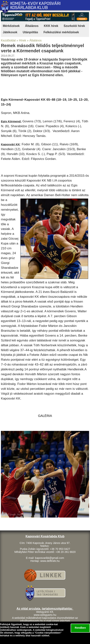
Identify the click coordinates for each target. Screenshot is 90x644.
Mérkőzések (11, 26)
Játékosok (10, 32)
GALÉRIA (45, 416)
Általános (32, 26)
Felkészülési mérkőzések (61, 32)
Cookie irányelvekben (48, 633)
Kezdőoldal (8, 40)
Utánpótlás (30, 32)
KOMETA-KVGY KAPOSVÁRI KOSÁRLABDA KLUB (35, 6)
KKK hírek (51, 26)
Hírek (22, 40)
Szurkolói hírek (74, 26)
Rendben (80, 628)
